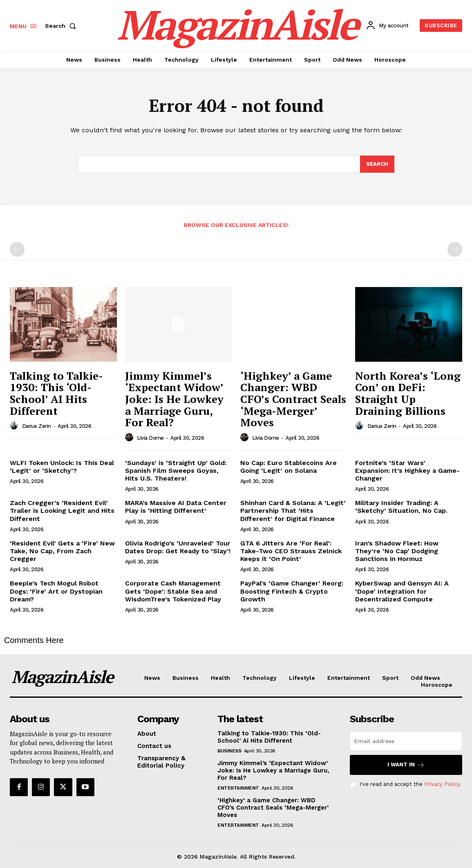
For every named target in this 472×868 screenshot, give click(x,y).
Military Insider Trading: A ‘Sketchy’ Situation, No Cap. (401, 507)
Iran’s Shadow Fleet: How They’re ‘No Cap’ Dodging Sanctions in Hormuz (397, 551)
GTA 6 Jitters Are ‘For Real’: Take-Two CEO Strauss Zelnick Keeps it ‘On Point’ (291, 551)
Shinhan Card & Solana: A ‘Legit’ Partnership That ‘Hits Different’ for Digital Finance (293, 511)
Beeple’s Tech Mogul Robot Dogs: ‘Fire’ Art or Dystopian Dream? (56, 591)
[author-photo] (15, 426)
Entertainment (238, 788)
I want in (406, 765)
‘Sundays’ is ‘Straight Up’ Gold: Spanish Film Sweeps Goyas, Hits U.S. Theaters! (176, 471)
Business (229, 751)
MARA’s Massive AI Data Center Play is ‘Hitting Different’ (176, 507)
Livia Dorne (150, 438)
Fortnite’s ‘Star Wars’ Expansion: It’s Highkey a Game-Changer (407, 471)
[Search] (377, 164)
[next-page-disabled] (455, 249)
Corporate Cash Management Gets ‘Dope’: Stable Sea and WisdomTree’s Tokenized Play (173, 591)
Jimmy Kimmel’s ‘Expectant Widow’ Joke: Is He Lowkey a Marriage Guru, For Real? (174, 399)
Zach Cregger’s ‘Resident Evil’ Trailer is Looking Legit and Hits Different (62, 511)
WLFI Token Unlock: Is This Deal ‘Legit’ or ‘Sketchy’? (62, 467)
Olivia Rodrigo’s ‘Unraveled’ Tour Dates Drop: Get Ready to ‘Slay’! (178, 547)
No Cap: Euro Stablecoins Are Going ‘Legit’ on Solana (289, 467)
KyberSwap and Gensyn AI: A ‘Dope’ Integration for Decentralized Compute (402, 591)
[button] (62, 26)
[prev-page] (17, 249)
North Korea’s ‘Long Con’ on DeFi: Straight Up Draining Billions (408, 393)
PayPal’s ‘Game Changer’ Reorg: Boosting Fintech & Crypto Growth (292, 591)
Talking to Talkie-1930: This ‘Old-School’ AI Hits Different (56, 393)
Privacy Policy (442, 784)
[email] (406, 741)
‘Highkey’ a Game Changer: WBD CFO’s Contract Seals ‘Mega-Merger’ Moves (293, 399)
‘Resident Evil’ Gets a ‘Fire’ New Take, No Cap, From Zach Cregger (62, 551)
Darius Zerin (37, 426)
